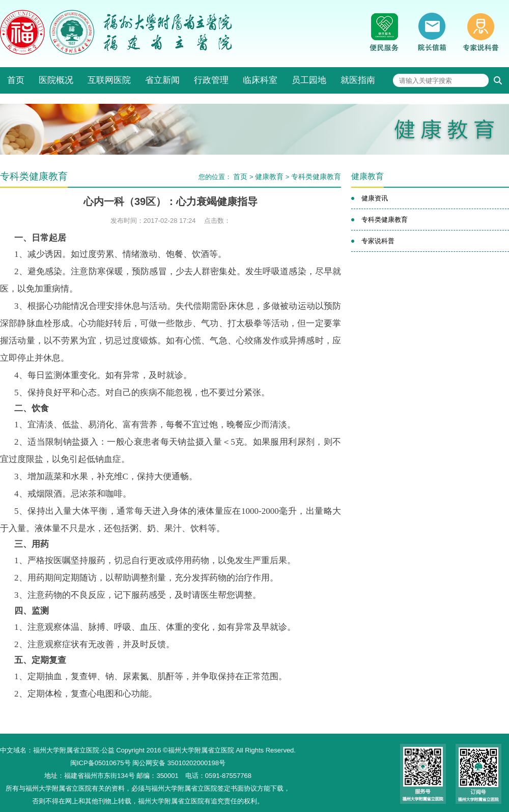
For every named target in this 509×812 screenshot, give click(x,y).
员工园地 (309, 80)
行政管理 (211, 80)
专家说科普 (378, 241)
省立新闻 (162, 80)
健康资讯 (375, 198)
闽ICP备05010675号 (101, 763)
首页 (16, 80)
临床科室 (260, 80)
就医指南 (358, 80)
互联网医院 (109, 80)
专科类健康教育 (316, 177)
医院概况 (56, 80)
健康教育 (269, 177)
